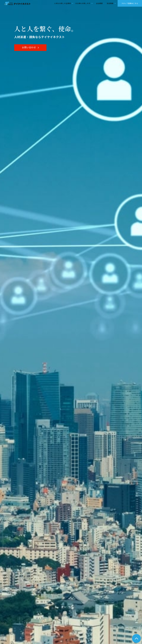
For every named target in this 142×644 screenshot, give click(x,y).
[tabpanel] (71, 322)
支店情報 (110, 3)
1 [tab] (72, 618)
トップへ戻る (136, 638)
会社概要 (99, 3)
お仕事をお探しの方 (83, 3)
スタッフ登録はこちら (130, 3)
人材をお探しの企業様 (62, 3)
